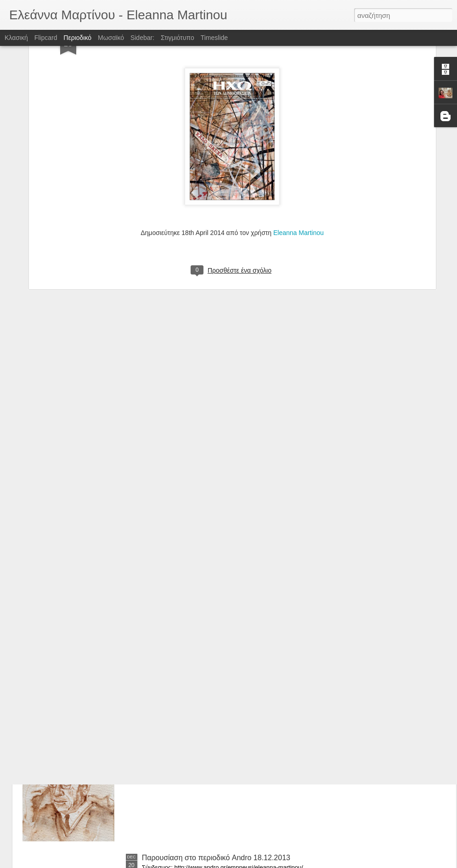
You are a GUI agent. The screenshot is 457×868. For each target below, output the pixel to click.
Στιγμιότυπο (178, 38)
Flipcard (46, 38)
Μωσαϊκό (111, 38)
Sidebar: (142, 38)
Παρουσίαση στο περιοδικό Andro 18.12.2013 (216, 858)
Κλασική (16, 38)
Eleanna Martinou (299, 125)
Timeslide (214, 38)
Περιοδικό (77, 38)
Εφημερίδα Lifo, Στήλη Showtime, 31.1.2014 (214, 753)
